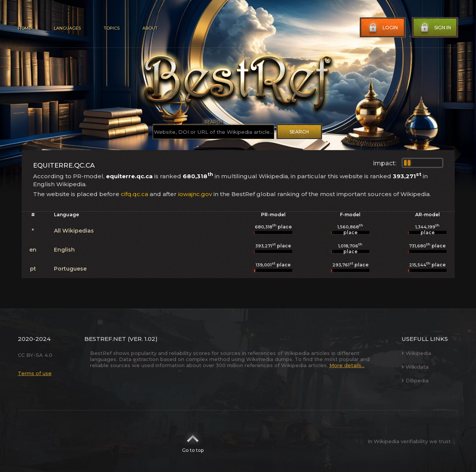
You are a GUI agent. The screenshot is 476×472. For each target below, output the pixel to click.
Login (383, 28)
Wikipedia (416, 353)
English (64, 250)
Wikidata (415, 367)
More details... (347, 365)
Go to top (193, 441)
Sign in (435, 28)
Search (299, 132)
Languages (67, 28)
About (150, 28)
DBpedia (415, 380)
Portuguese (70, 269)
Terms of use (35, 373)
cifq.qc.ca (134, 194)
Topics (112, 28)
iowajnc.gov (195, 194)
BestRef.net (105, 339)
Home (25, 28)
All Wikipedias (74, 231)
